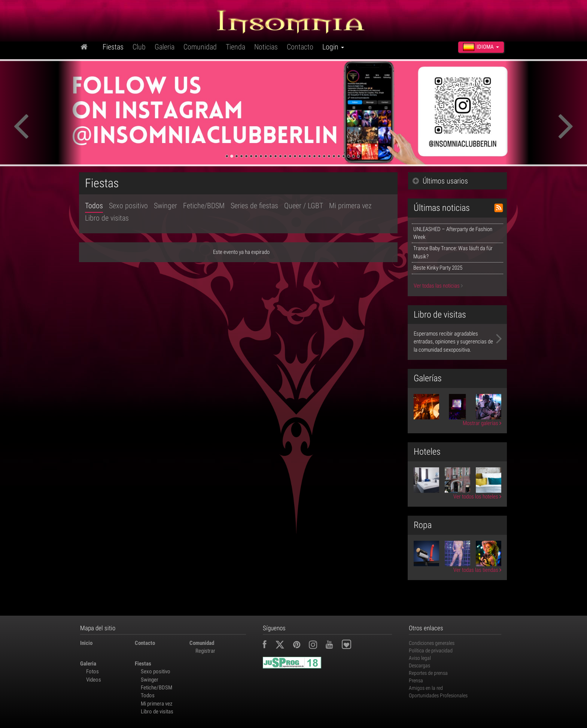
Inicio (86, 643)
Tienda (235, 47)
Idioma (481, 47)
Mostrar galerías (482, 423)
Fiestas (113, 47)
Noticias (266, 47)
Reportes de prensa (428, 673)
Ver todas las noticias (438, 286)
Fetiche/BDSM (204, 206)
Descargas (419, 665)
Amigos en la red (426, 688)
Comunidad (200, 47)
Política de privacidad (431, 650)
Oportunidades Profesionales (438, 695)
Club (139, 47)
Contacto (300, 47)
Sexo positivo (128, 206)
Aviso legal (420, 658)
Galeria (165, 47)
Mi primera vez (350, 206)
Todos (94, 206)
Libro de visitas (107, 218)
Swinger (165, 206)
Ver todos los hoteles (477, 497)
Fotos (92, 671)
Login (333, 47)
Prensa (416, 680)
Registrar (205, 651)
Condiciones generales (432, 643)
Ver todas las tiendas (477, 570)
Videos (94, 680)
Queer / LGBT (304, 206)
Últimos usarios (440, 181)
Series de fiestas (254, 206)
